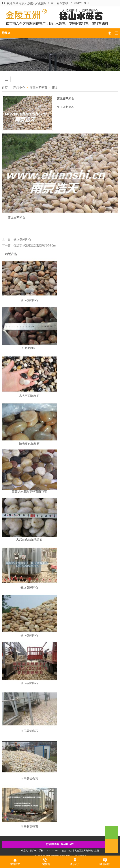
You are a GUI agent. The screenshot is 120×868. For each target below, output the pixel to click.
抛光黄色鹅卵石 (29, 444)
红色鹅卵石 (29, 348)
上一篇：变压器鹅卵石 (16, 239)
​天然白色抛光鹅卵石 (29, 539)
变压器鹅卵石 (38, 88)
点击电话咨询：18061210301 (60, 844)
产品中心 (19, 88)
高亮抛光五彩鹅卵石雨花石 (29, 492)
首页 (5, 88)
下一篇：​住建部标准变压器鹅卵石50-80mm (30, 245)
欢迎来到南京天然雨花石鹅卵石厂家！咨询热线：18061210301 (48, 3)
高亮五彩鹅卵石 (29, 396)
